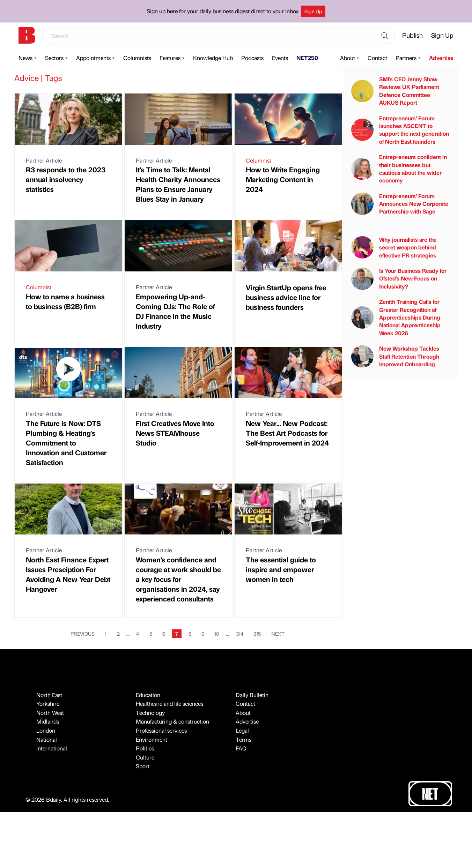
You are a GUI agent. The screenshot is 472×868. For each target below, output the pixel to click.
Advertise (441, 58)
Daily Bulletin (252, 695)
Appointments (93, 58)
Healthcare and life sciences (169, 704)
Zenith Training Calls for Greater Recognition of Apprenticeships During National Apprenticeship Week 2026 (396, 317)
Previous (80, 634)
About (348, 58)
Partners (406, 58)
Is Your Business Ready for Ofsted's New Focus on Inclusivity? (399, 278)
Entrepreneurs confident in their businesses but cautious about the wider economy (399, 169)
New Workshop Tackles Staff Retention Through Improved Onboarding (395, 356)
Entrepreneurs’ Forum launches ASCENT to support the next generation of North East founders (400, 130)
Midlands (48, 721)
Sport (143, 766)
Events (280, 58)
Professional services (161, 730)
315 (257, 634)
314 (240, 634)
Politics (145, 748)
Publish (412, 35)
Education (148, 695)
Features (170, 58)
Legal (242, 730)
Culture (145, 757)
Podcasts (252, 58)
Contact (377, 58)
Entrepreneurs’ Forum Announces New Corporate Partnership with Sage (400, 204)
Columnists (137, 58)
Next (281, 634)
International (52, 748)
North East (49, 695)
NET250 (307, 58)
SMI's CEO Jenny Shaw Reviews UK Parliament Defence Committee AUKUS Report (395, 91)
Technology (150, 713)
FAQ (241, 748)
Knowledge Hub (213, 58)
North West (50, 713)
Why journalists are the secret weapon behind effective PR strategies (394, 247)
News (25, 58)
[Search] (385, 36)
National (47, 739)
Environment (152, 739)
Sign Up (313, 11)
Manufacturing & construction (172, 721)
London (46, 730)
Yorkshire (48, 704)
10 (217, 634)
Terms (244, 739)
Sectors (54, 58)
